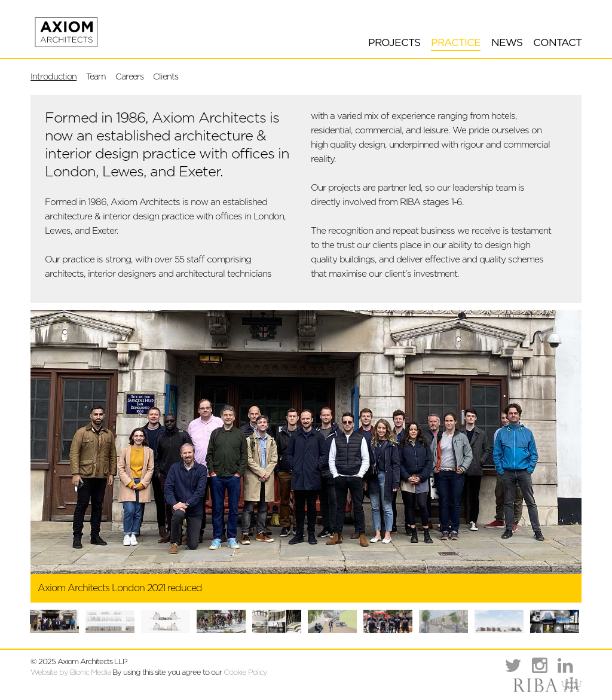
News (507, 43)
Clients (166, 77)
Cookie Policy (245, 673)
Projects (394, 43)
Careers (129, 77)
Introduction (53, 77)
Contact (557, 43)
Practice (456, 43)
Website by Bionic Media (71, 673)
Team (96, 77)
